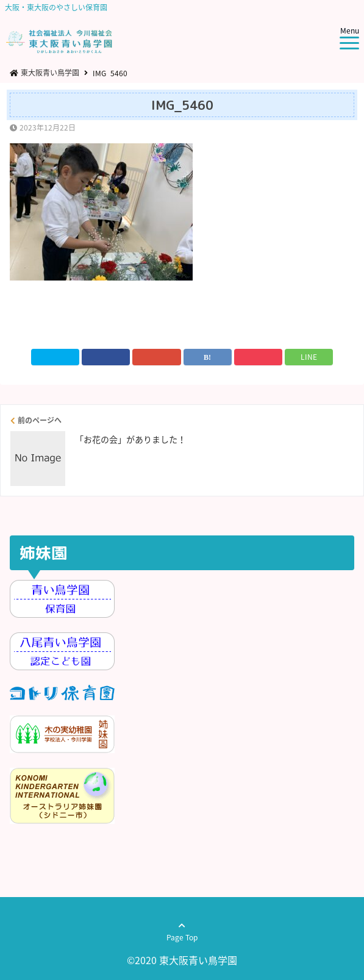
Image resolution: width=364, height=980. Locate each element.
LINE (309, 357)
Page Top (182, 937)
